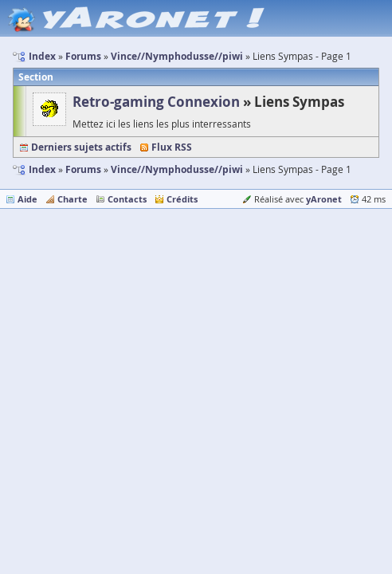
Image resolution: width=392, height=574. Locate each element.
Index (42, 169)
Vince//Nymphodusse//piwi (177, 169)
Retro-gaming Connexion (156, 102)
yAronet (324, 199)
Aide (27, 199)
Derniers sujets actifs (81, 147)
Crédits (182, 199)
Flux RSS (172, 147)
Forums (83, 169)
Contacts (127, 199)
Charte (73, 199)
